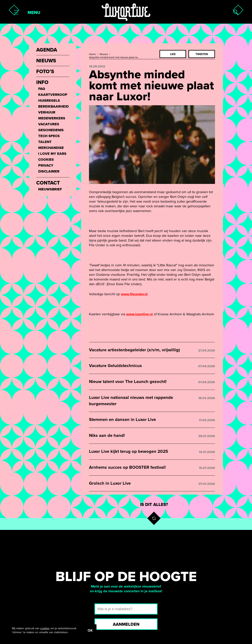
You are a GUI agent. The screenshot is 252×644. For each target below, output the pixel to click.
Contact (48, 183)
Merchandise (51, 148)
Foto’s (45, 72)
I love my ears (52, 154)
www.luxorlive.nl (139, 314)
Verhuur (47, 112)
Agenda (47, 50)
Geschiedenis (51, 130)
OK (90, 630)
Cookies (46, 160)
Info (42, 82)
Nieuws (104, 54)
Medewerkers (52, 118)
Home (92, 54)
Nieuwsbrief (50, 189)
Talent (45, 142)
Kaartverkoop (53, 95)
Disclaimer (49, 171)
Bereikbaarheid (53, 106)
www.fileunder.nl (134, 294)
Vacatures (49, 124)
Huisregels (49, 101)
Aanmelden (126, 624)
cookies (45, 628)
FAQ (42, 89)
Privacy (46, 165)
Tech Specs (49, 136)
